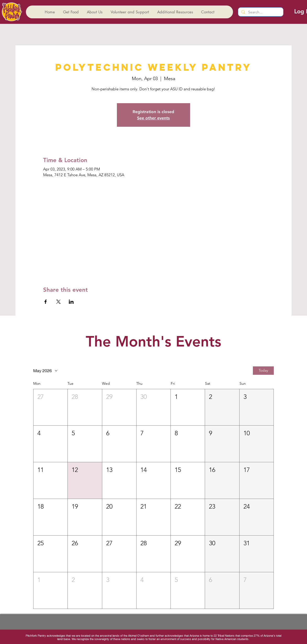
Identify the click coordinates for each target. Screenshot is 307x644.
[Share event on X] (58, 302)
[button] (50, 407)
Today (263, 370)
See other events (153, 118)
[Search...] (260, 12)
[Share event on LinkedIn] (71, 302)
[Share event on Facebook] (46, 302)
